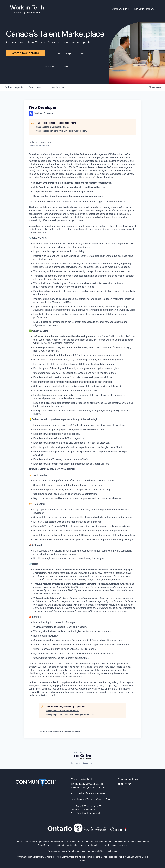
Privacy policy (75, 763)
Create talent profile (25, 53)
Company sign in (121, 9)
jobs (35, 87)
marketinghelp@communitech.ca (102, 851)
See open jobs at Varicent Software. (53, 127)
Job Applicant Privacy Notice (89, 689)
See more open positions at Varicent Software (59, 732)
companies (14, 87)
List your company (144, 9)
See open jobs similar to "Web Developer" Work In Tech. (62, 131)
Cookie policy (88, 763)
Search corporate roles (70, 53)
